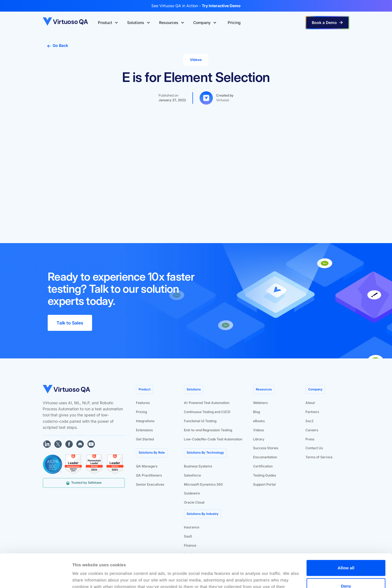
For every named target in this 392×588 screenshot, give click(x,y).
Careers (312, 430)
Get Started (145, 439)
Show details (85, 577)
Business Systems (198, 466)
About (310, 403)
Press (310, 439)
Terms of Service (319, 457)
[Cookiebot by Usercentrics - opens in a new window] (36, 577)
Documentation (265, 457)
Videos (258, 430)
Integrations (145, 421)
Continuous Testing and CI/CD (207, 412)
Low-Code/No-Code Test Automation (213, 439)
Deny (346, 554)
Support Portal (264, 484)
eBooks (259, 421)
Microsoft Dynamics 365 (203, 484)
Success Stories (266, 448)
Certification (263, 466)
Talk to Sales (70, 323)
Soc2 (309, 421)
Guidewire (192, 493)
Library (259, 439)
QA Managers (147, 466)
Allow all (346, 537)
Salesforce (192, 475)
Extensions (144, 430)
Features (143, 403)
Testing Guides (265, 475)
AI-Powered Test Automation (207, 403)
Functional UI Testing (200, 421)
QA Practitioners (149, 475)
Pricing (141, 412)
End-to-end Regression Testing (208, 430)
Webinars (260, 403)
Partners (312, 412)
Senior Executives (150, 484)
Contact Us (314, 448)
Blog (257, 412)
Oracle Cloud (194, 502)
